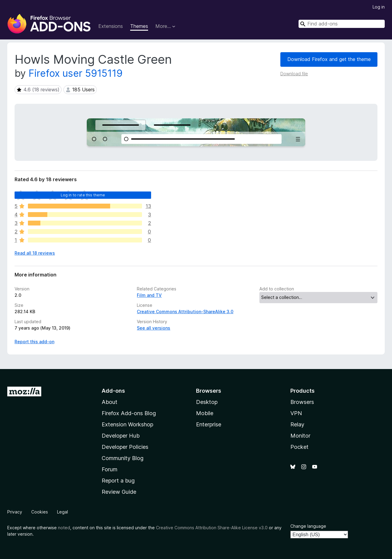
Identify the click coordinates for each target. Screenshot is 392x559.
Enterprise (209, 424)
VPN (296, 413)
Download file (294, 74)
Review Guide (119, 492)
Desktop (207, 402)
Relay (297, 424)
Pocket (299, 447)
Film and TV (149, 295)
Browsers (302, 402)
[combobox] (342, 24)
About (110, 402)
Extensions (111, 26)
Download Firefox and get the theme (329, 59)
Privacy (15, 512)
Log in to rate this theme (83, 195)
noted (64, 528)
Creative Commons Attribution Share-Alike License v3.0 (212, 528)
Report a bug (118, 481)
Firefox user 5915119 (76, 73)
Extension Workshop (127, 424)
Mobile (205, 413)
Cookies (40, 512)
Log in (379, 7)
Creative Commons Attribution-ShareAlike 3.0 (185, 312)
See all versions (154, 328)
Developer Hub (121, 436)
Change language (308, 526)
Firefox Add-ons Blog (129, 413)
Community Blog (123, 458)
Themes (139, 26)
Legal (63, 512)
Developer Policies (125, 447)
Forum (110, 469)
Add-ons (113, 391)
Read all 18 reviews (35, 253)
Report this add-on (34, 342)
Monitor (300, 436)
